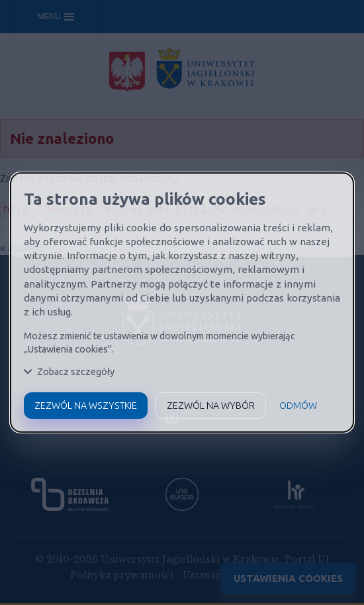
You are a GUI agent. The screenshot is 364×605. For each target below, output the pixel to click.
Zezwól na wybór (211, 406)
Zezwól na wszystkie (86, 406)
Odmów (298, 406)
